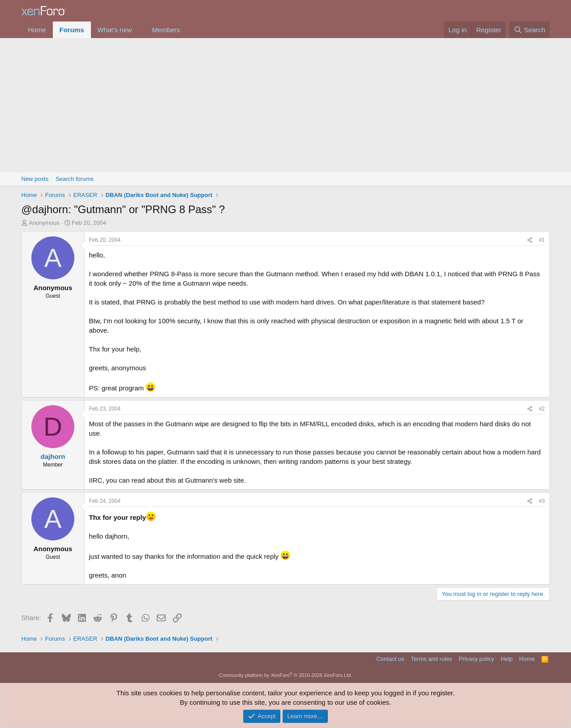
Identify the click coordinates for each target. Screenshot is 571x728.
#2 (542, 409)
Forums (72, 30)
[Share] (530, 240)
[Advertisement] (286, 105)
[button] (139, 30)
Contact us (390, 659)
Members (166, 30)
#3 (542, 501)
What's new (115, 30)
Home (37, 30)
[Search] (530, 30)
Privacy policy (476, 659)
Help (507, 659)
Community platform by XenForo (286, 675)
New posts (35, 179)
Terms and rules (431, 659)
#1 (542, 240)
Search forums (75, 179)
